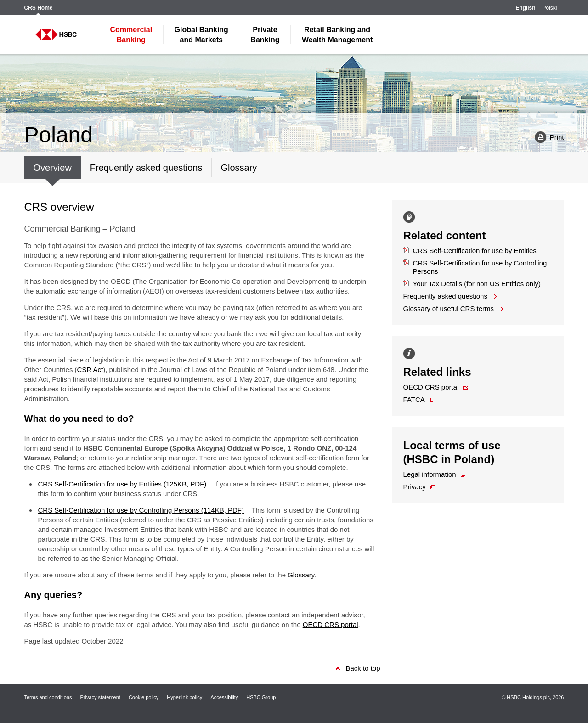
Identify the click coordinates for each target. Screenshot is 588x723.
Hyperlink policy (184, 697)
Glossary (301, 575)
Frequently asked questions (445, 296)
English (525, 8)
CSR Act (90, 370)
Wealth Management (337, 35)
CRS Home (39, 8)
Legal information (430, 474)
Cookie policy (144, 697)
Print (546, 137)
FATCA (414, 399)
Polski (549, 8)
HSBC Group (261, 697)
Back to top (363, 668)
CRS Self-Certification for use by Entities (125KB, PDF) (122, 484)
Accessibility (224, 697)
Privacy (415, 487)
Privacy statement (100, 697)
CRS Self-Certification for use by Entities (470, 251)
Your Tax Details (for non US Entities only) (472, 284)
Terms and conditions (48, 697)
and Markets (201, 35)
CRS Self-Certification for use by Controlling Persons (475, 267)
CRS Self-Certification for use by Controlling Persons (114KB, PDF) (141, 510)
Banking (131, 35)
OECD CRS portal (331, 624)
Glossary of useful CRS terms (449, 308)
